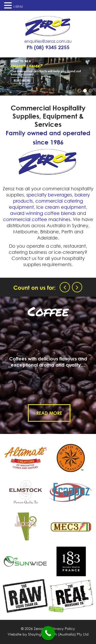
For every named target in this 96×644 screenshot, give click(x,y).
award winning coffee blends (43, 213)
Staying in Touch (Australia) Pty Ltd (58, 634)
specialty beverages (49, 195)
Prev (5, 78)
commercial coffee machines (37, 219)
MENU (18, 7)
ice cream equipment (61, 207)
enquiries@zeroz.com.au (48, 41)
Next (91, 78)
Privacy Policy (63, 629)
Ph (48, 47)
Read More (51, 413)
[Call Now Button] (48, 633)
